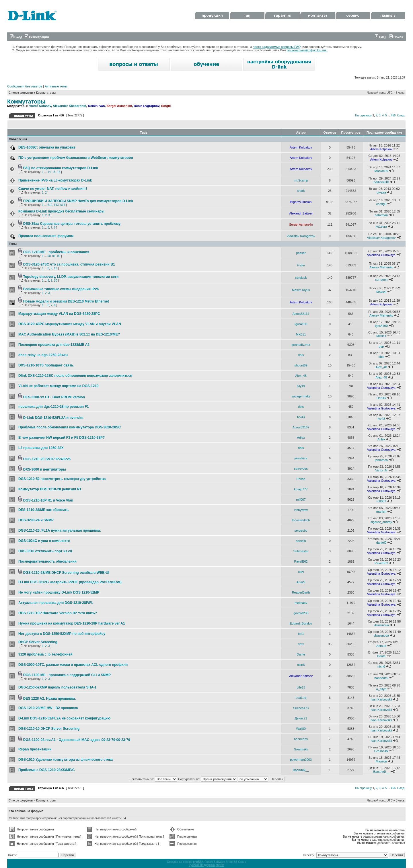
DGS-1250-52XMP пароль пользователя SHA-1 (57, 687)
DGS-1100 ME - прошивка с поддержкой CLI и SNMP (67, 675)
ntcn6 (301, 665)
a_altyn (381, 689)
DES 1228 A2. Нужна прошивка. (50, 699)
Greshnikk (301, 749)
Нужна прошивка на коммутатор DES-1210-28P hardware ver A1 (72, 623)
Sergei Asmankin (119, 106)
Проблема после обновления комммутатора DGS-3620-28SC (70, 427)
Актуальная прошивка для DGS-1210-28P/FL (56, 603)
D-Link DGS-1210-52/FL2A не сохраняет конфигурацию (64, 718)
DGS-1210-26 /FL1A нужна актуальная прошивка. (60, 530)
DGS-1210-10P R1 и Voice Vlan (48, 500)
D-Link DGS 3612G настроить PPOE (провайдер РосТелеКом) (70, 582)
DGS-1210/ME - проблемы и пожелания (56, 252)
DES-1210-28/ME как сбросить (43, 510)
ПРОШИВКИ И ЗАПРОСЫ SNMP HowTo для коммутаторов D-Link (78, 201)
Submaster (301, 551)
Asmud (381, 646)
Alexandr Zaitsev (301, 213)
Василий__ (301, 770)
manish (381, 512)
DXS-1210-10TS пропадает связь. (46, 365)
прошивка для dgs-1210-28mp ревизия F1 (53, 407)
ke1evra (381, 227)
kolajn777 (301, 489)
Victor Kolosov (40, 106)
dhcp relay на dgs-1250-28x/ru (43, 355)
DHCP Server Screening (38, 642)
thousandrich (301, 520)
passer (301, 253)
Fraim (301, 265)
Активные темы (56, 86)
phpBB (197, 862)
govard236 (301, 613)
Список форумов (21, 93)
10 (55, 268)
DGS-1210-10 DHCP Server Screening (49, 729)
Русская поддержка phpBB (206, 865)
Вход (16, 37)
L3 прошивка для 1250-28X (41, 448)
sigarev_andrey (381, 522)
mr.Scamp (301, 180)
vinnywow (301, 510)
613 (56, 205)
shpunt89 (301, 365)
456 (393, 115)
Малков (381, 761)
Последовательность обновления (47, 561)
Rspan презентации (35, 749)
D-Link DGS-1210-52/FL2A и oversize (53, 418)
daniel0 (301, 541)
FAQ (380, 37)
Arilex (301, 438)
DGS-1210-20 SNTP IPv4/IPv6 (47, 459)
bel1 (301, 634)
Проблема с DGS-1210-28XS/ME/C (47, 770)
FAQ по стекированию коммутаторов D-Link (61, 168)
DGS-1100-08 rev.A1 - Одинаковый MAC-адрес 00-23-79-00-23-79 (77, 740)
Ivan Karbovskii (381, 699)
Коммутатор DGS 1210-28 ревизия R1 (50, 489)
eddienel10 (381, 182)
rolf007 (301, 500)
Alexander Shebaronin (70, 106)
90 (49, 256)
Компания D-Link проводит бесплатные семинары (61, 211)
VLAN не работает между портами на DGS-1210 (59, 386)
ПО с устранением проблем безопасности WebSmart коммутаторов (76, 158)
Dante (301, 654)
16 (59, 172)
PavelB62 (301, 561)
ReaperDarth (301, 592)
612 (50, 205)
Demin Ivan (97, 106)
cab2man (381, 215)
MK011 (301, 334)
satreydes (301, 469)
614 (63, 205)
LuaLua (301, 698)
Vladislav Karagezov (301, 236)
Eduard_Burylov (301, 623)
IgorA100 (301, 324)
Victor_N (381, 470)
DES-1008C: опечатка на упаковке (47, 147)
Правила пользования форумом (46, 236)
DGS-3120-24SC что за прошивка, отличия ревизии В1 (69, 264)
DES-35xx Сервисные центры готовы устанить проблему (72, 224)
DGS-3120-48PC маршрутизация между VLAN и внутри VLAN (70, 324)
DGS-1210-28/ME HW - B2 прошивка (48, 708)
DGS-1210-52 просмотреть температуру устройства (62, 479)
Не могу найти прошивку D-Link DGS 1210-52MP (59, 592)
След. (401, 115)
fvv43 (301, 417)
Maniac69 (381, 171)
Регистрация (37, 37)
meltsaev (301, 603)
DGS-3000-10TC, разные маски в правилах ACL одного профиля (73, 665)
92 (59, 256)
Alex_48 (381, 367)
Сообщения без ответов (25, 86)
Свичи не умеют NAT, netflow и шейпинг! (53, 189)
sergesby (301, 530)
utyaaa (381, 192)
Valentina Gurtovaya (381, 255)
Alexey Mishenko (381, 267)
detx (301, 644)
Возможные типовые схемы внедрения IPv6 (61, 289)
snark (301, 191)
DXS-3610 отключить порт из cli (45, 551)
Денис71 (301, 718)
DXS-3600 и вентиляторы (45, 469)
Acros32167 (301, 314)
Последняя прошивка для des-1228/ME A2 (54, 345)
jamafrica (301, 458)
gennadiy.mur (301, 345)
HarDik (381, 398)
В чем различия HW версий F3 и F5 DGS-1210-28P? (62, 438)
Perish (301, 479)
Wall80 (301, 729)
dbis (301, 355)
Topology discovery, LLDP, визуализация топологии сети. (71, 277)
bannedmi (381, 678)
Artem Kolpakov (301, 147)
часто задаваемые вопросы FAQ (277, 47)
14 (49, 172)
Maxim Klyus (301, 290)
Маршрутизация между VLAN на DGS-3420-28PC (59, 314)
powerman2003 (301, 760)
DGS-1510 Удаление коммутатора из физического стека (66, 760)
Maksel (381, 292)
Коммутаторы (46, 93)
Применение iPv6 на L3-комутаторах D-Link (55, 180)
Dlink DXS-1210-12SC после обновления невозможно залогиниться (75, 376)
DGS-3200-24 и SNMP (36, 520)
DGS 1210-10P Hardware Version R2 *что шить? (58, 613)
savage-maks (301, 396)
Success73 (301, 708)
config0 (381, 204)
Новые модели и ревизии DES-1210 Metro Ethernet (66, 301)
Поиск (396, 37)
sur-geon (381, 280)
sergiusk (301, 278)
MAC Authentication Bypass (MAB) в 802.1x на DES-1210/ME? (69, 334)
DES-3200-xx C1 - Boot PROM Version (54, 397)
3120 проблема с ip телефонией (45, 654)
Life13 (301, 687)
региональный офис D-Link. (307, 50)
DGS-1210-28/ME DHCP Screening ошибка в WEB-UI (66, 573)
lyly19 (301, 386)
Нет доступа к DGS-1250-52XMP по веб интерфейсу (62, 634)
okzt (301, 572)
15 (54, 172)
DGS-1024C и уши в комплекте (44, 541)
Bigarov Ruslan (301, 202)
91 (54, 256)
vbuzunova (381, 625)
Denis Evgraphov (146, 106)
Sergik (166, 106)
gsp (381, 346)
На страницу (363, 115)
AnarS (301, 582)
